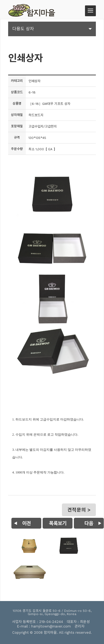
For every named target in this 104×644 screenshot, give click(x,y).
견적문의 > (79, 510)
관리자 (80, 626)
